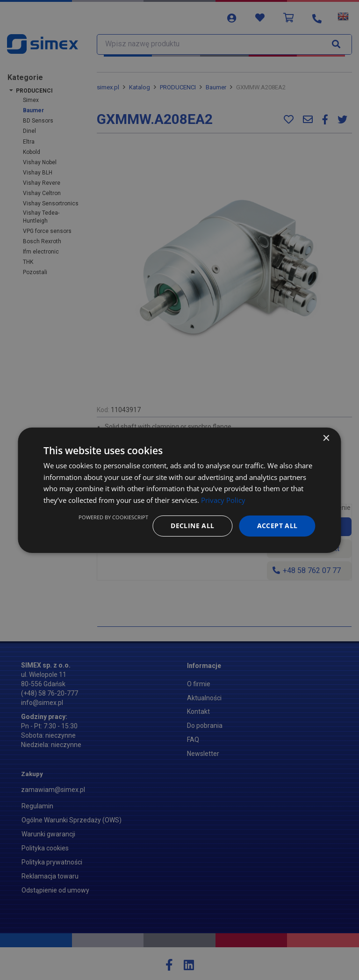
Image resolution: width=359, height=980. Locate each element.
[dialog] (179, 490)
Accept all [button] (277, 526)
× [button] (326, 438)
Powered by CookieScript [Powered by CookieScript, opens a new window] (113, 517)
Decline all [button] (192, 526)
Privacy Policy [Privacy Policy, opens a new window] (223, 500)
